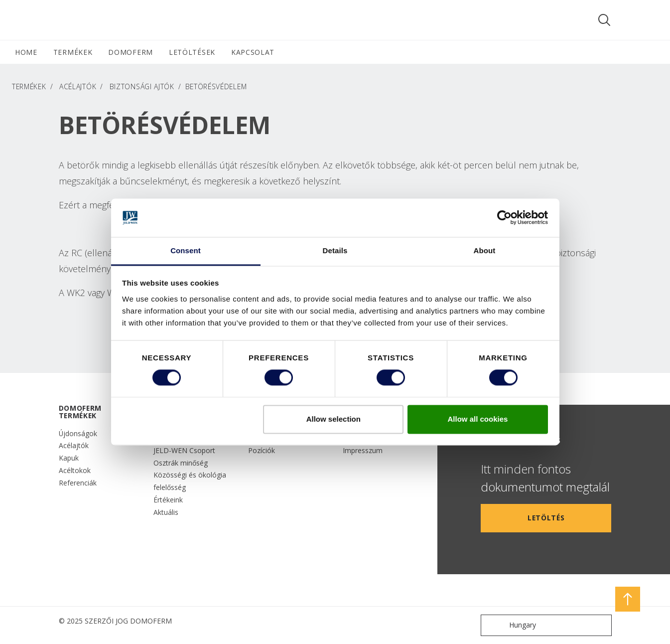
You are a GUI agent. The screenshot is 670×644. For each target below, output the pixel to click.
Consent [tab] (186, 250)
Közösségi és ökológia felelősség (190, 481)
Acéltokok (75, 470)
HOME (26, 52)
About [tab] (485, 250)
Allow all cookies (477, 419)
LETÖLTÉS (546, 518)
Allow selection (334, 419)
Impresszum (363, 450)
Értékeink (168, 500)
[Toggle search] (604, 20)
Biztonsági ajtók (142, 86)
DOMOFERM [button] (131, 52)
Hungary (511, 625)
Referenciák (78, 483)
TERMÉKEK (29, 86)
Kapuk (69, 458)
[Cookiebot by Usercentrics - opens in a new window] (504, 218)
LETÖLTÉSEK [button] (192, 52)
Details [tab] (335, 250)
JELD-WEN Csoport (184, 450)
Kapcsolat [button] (253, 52)
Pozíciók (262, 450)
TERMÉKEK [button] (73, 52)
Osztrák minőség (181, 463)
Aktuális (166, 512)
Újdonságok (78, 433)
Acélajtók (78, 86)
